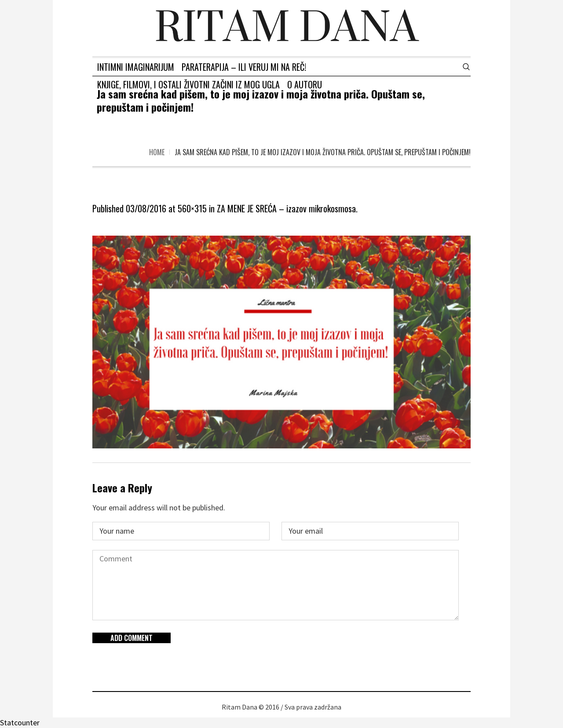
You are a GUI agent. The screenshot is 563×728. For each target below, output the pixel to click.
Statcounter (20, 723)
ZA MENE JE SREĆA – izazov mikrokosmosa (286, 208)
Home (157, 152)
